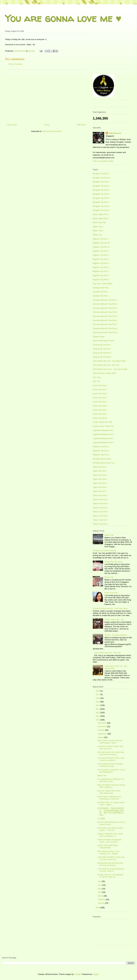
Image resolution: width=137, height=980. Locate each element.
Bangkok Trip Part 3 (101, 186)
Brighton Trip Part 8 (101, 275)
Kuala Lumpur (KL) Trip (102, 422)
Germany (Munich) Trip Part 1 (105, 300)
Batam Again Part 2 (101, 218)
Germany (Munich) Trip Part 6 (105, 320)
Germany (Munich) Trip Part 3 (105, 308)
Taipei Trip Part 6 (100, 487)
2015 (98, 702)
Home (47, 125)
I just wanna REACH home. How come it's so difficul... (111, 759)
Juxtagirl (77, 974)
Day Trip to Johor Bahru (103, 284)
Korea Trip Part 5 (100, 402)
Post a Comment (15, 64)
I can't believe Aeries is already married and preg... (110, 765)
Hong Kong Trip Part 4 (102, 357)
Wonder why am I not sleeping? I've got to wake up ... (110, 876)
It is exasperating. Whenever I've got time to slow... (111, 780)
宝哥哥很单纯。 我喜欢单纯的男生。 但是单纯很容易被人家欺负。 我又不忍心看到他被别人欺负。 (111, 812)
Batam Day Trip (99, 222)
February (102, 899)
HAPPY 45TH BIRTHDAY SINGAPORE (108, 847)
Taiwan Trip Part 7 (100, 520)
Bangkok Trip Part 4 (101, 190)
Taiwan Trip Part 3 (100, 504)
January (101, 903)
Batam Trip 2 (98, 231)
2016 (98, 698)
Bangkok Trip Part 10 (101, 178)
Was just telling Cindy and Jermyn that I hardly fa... (111, 786)
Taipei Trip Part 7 (100, 491)
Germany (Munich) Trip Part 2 (105, 304)
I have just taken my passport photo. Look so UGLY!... (109, 841)
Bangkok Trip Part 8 (101, 206)
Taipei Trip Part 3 (100, 475)
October (101, 730)
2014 (98, 705)
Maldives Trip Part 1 (101, 447)
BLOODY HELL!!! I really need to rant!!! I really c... (111, 804)
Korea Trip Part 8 (100, 414)
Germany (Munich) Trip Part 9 (105, 332)
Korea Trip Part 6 (100, 406)
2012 (98, 713)
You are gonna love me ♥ (63, 18)
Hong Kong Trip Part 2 (102, 349)
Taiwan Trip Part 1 (100, 495)
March (101, 896)
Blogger (95, 974)
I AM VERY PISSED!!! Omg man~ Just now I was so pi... (111, 858)
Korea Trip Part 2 (100, 390)
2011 (98, 716)
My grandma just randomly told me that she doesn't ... (110, 864)
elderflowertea (115, 133)
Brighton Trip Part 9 (101, 280)
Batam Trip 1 (98, 227)
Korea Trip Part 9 (100, 418)
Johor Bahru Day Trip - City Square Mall (109, 361)
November (102, 726)
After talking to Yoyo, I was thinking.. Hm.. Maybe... (108, 852)
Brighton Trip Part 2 (101, 251)
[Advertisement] (46, 96)
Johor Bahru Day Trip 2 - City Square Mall (110, 369)
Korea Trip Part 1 (100, 385)
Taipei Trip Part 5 (100, 483)
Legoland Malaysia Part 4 (103, 442)
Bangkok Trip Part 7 (101, 202)
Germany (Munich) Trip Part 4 (105, 312)
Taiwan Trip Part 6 (100, 516)
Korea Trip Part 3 (100, 394)
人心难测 (101, 819)
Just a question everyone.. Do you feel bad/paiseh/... (111, 771)
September (103, 734)
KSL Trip (96, 381)
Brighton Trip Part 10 (101, 243)
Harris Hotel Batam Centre (104, 341)
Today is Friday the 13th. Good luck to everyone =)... (110, 835)
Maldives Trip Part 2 (101, 451)
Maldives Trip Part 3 (101, 455)
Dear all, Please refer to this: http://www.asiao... (109, 792)
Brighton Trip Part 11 (101, 247)
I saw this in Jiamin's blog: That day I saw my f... (110, 747)
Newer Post (12, 125)
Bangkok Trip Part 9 (101, 210)
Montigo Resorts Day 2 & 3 (104, 463)
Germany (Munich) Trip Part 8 (105, 328)
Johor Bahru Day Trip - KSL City (106, 365)
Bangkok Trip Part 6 (101, 198)
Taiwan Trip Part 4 (100, 508)
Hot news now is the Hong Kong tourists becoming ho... (111, 753)
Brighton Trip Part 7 (101, 271)
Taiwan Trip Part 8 (100, 524)
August (101, 737)
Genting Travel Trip (101, 288)
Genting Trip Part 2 (101, 296)
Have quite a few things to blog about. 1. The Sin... (110, 829)
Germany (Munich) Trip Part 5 (105, 316)
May (100, 889)
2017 (98, 694)
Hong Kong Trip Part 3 (102, 353)
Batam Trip (109, 535)
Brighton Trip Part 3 (101, 255)
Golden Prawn (99, 337)
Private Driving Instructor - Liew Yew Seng (110, 608)
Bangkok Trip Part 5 (101, 194)
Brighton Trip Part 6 (101, 267)
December (102, 723)
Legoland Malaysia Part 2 (103, 434)
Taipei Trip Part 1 (100, 467)
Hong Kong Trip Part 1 (102, 345)
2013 (98, 709)
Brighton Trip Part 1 (101, 239)
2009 (98, 908)
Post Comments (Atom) (52, 131)
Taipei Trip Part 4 (100, 479)
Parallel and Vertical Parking (104, 551)
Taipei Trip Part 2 (100, 471)
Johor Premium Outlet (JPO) (104, 373)
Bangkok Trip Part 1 (101, 174)
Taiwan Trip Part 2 (100, 500)
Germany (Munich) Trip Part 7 (105, 324)
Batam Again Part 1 (101, 214)
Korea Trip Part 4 (100, 398)
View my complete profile (103, 161)
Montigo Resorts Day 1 (102, 459)
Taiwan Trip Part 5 (100, 512)
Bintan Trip (97, 235)
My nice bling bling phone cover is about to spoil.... (111, 823)
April (100, 892)
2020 (98, 691)
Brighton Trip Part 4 (101, 259)
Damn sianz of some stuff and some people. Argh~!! (110, 742)
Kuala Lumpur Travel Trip (103, 426)
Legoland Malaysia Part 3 (103, 438)
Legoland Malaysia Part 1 (103, 430)
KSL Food (97, 377)
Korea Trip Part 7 (100, 410)
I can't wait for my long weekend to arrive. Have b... (111, 870)
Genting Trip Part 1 (101, 292)
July (100, 881)
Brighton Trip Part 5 (101, 263)
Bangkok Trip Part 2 (101, 182)
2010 (98, 720)
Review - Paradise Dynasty (116, 635)
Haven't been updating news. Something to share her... (109, 798)
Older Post (81, 125)
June (100, 885)
